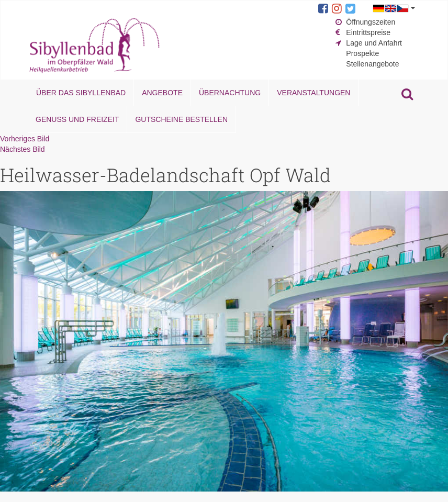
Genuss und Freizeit (77, 119)
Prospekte (362, 53)
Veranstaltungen (313, 93)
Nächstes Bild (23, 149)
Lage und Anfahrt (374, 43)
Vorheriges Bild (25, 139)
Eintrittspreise (368, 32)
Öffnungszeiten (371, 22)
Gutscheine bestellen (181, 119)
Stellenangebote (372, 64)
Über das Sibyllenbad (81, 93)
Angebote (162, 93)
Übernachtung (230, 93)
